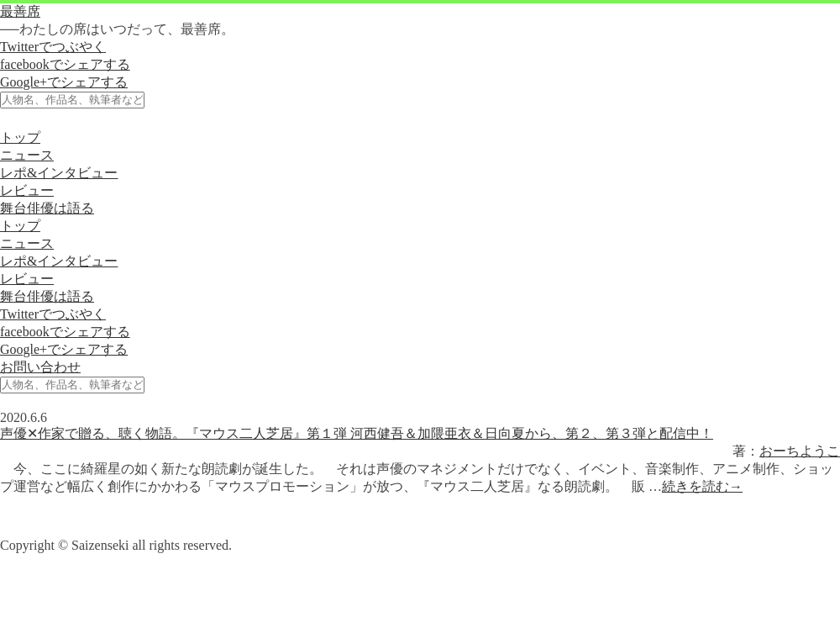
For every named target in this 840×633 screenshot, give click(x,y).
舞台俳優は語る (47, 208)
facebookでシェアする (65, 64)
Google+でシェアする (64, 82)
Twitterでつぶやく (53, 47)
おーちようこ (800, 451)
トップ (20, 137)
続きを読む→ (702, 486)
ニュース (27, 155)
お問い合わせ (40, 367)
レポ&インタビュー (59, 173)
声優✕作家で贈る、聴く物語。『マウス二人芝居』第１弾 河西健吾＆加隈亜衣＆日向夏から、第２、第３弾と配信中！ (357, 433)
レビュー (27, 190)
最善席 (20, 11)
